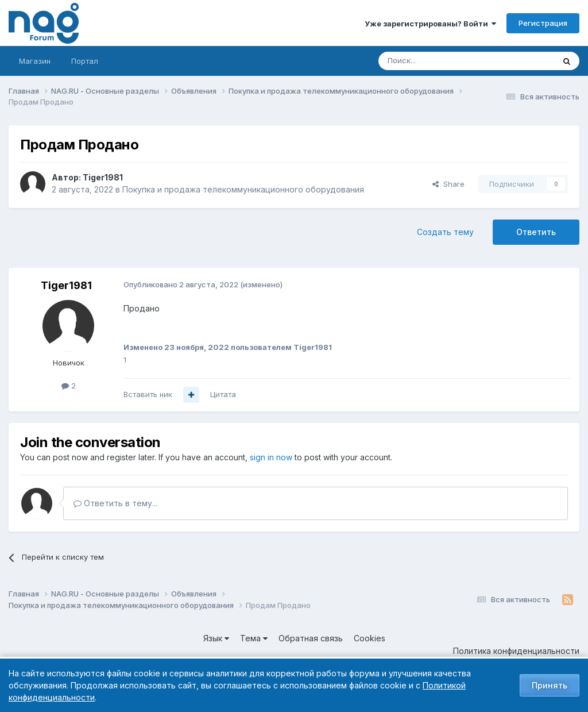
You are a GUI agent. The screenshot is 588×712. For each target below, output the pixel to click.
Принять (550, 685)
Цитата (223, 394)
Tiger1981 (103, 177)
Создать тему (445, 232)
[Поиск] (435, 61)
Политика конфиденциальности (516, 651)
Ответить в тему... (115, 503)
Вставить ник (148, 394)
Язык (216, 638)
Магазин (35, 61)
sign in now (271, 457)
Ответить (536, 232)
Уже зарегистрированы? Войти (430, 24)
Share (448, 184)
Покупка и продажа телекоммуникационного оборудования (243, 189)
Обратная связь (311, 638)
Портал (85, 61)
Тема (254, 638)
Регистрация (543, 23)
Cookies (370, 638)
